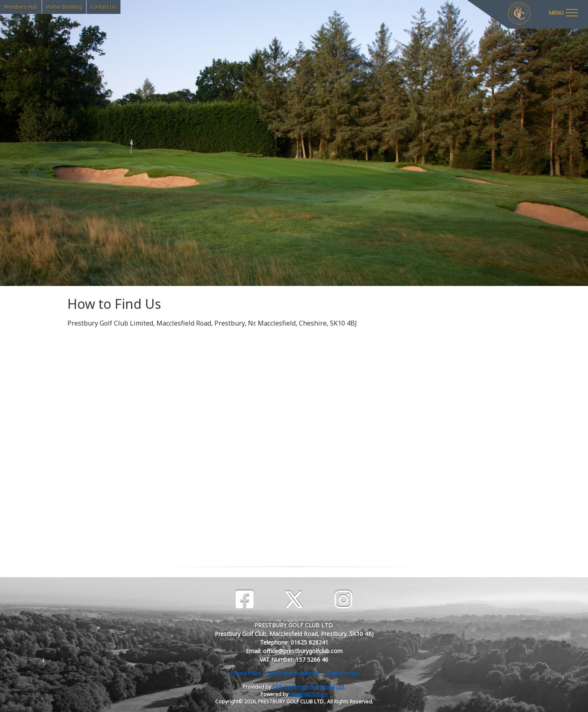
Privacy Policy (246, 673)
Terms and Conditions (293, 673)
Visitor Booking (64, 7)
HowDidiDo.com (308, 694)
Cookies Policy (341, 673)
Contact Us (104, 7)
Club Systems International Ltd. (309, 687)
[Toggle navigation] (563, 12)
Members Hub (21, 7)
